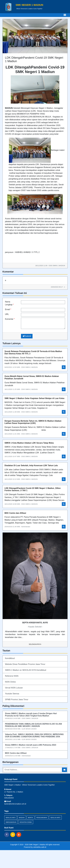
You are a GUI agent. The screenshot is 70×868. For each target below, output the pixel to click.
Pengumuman (42, 818)
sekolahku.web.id (40, 847)
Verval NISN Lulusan (14, 688)
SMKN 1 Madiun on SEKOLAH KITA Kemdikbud (26, 670)
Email (8, 309)
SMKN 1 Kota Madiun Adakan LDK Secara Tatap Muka (29, 443)
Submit (27, 336)
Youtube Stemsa (12, 694)
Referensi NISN (12, 676)
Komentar (10, 319)
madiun (22, 818)
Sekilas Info (11, 818)
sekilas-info (55, 818)
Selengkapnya (35, 644)
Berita (30, 818)
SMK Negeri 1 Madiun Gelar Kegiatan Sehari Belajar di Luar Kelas (35, 398)
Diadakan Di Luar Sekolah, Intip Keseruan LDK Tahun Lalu (31, 465)
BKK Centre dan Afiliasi (15, 513)
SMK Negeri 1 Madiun (37, 845)
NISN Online (10, 682)
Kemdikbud (10, 658)
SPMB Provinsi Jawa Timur (17, 700)
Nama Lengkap (9, 303)
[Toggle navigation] (65, 15)
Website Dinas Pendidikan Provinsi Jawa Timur (25, 664)
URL (7, 314)
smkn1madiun (11, 822)
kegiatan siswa (26, 822)
